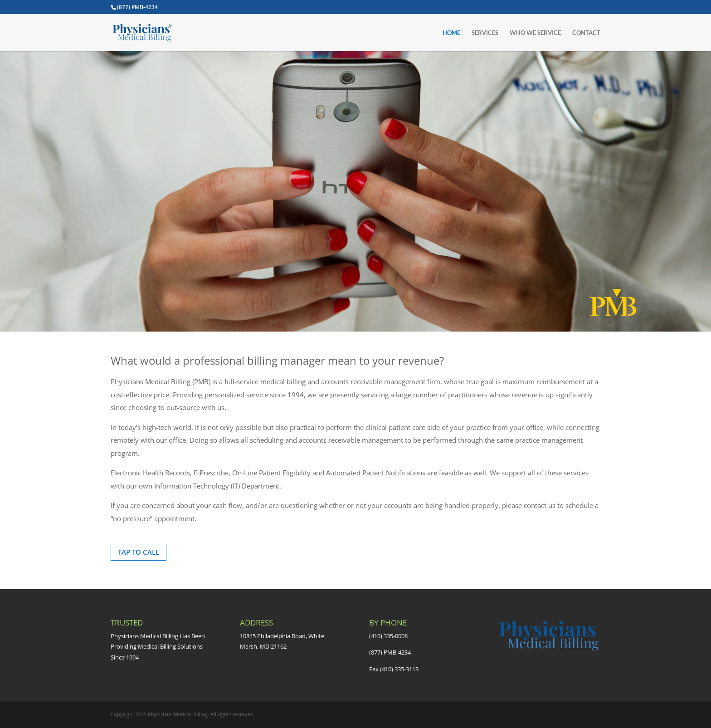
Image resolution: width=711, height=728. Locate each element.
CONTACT (586, 33)
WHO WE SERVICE (535, 33)
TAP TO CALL (139, 552)
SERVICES (485, 33)
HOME (451, 33)
